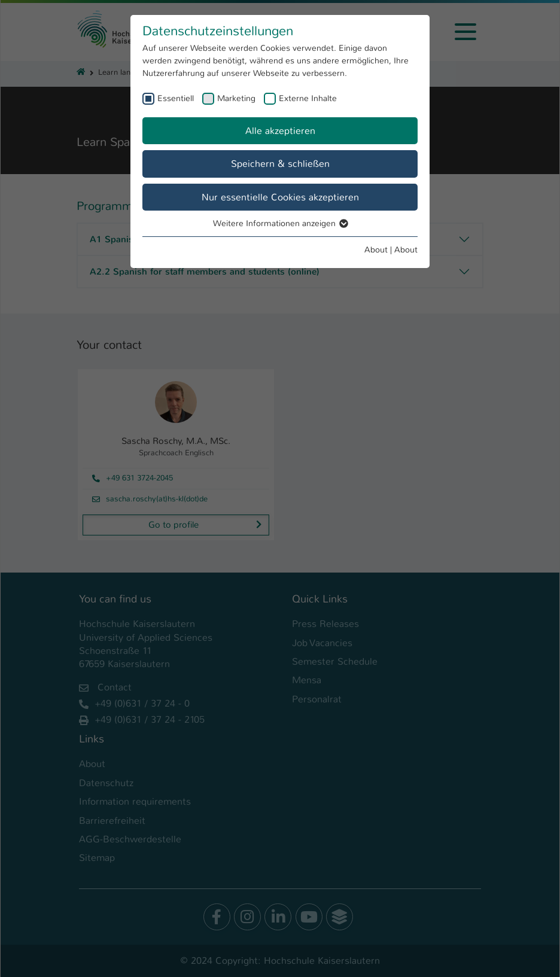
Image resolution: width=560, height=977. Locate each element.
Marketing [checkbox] (236, 98)
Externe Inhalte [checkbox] (308, 98)
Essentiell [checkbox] (176, 98)
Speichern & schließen (280, 164)
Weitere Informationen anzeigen (280, 223)
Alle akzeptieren (280, 131)
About (376, 249)
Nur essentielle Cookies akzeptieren (280, 197)
